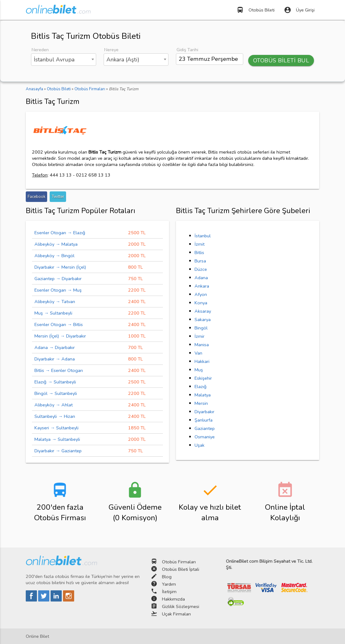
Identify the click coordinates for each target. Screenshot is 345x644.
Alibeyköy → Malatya (56, 244)
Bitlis (199, 253)
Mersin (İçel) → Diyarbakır (60, 336)
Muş (199, 370)
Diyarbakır (204, 412)
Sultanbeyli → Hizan (55, 416)
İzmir (199, 336)
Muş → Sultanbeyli (53, 313)
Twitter (58, 197)
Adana (201, 278)
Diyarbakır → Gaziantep (58, 451)
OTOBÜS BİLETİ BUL (281, 60)
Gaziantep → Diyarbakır (58, 279)
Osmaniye (205, 437)
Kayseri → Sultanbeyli (56, 428)
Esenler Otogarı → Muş (58, 290)
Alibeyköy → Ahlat (54, 405)
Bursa (200, 261)
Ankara (202, 286)
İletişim (169, 592)
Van (198, 353)
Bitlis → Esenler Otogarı (59, 370)
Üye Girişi (299, 10)
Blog (167, 577)
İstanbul (203, 236)
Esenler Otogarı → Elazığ (60, 233)
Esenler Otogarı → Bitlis (59, 324)
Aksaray (203, 311)
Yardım (169, 584)
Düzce (201, 269)
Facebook (36, 197)
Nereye (111, 50)
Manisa (202, 345)
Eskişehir (203, 378)
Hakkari (202, 361)
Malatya (203, 395)
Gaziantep (205, 428)
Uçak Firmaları (176, 614)
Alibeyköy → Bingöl (54, 256)
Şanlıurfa (204, 420)
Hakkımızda (173, 599)
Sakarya (203, 320)
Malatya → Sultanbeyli (57, 439)
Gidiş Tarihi (187, 50)
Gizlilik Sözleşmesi (181, 606)
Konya (201, 303)
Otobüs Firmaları (179, 562)
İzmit (199, 244)
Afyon (201, 294)
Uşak (199, 445)
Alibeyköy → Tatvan (55, 302)
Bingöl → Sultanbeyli (56, 393)
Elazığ (201, 387)
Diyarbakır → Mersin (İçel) (60, 267)
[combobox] (63, 60)
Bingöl (201, 328)
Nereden (40, 50)
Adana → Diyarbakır (55, 347)
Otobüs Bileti (255, 10)
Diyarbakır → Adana (55, 359)
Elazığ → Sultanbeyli (55, 382)
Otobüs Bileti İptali (181, 569)
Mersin (201, 403)
